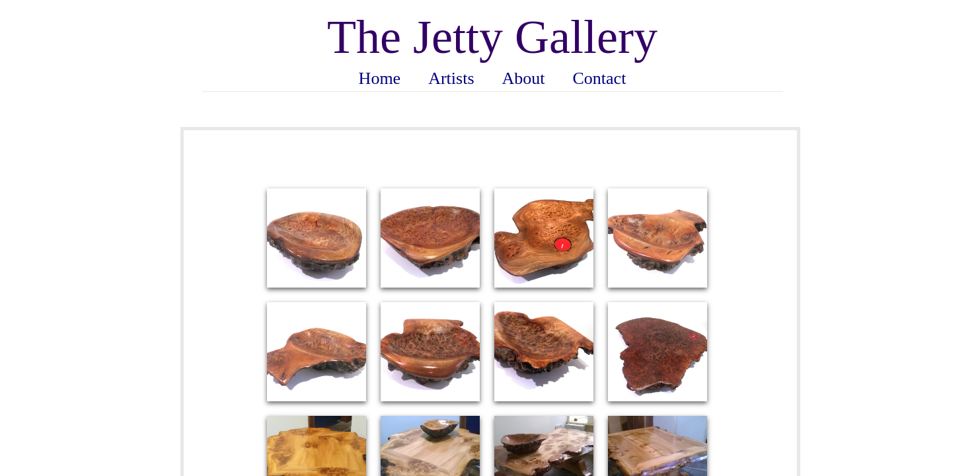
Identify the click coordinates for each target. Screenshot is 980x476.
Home (380, 78)
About (524, 78)
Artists (451, 78)
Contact (600, 78)
